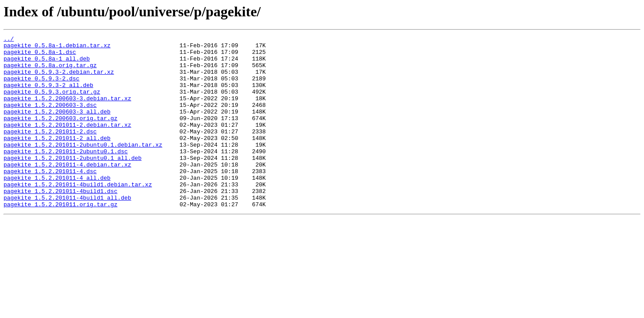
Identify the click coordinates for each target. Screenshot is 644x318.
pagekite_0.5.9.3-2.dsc (42, 87)
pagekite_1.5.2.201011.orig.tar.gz (60, 238)
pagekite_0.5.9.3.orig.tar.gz (52, 103)
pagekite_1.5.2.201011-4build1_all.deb (67, 231)
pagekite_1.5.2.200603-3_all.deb (57, 127)
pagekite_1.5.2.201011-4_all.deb (57, 207)
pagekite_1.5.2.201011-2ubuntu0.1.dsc (66, 175)
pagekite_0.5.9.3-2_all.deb (48, 95)
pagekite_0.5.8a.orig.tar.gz (50, 72)
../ (9, 40)
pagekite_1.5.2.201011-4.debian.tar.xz (67, 191)
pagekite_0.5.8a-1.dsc (40, 56)
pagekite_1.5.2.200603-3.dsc (50, 119)
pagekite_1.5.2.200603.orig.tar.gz (60, 135)
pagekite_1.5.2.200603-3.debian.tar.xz (67, 111)
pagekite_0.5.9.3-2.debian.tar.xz (59, 79)
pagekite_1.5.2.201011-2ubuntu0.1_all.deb (73, 183)
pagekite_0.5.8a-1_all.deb (47, 64)
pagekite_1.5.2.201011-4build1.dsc (60, 223)
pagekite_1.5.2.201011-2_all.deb (57, 159)
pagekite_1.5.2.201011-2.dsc (50, 151)
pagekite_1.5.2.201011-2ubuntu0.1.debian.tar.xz (83, 167)
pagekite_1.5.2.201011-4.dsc (50, 199)
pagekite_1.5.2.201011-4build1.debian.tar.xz (78, 215)
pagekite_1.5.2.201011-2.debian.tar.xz (67, 143)
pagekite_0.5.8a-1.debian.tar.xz (57, 48)
